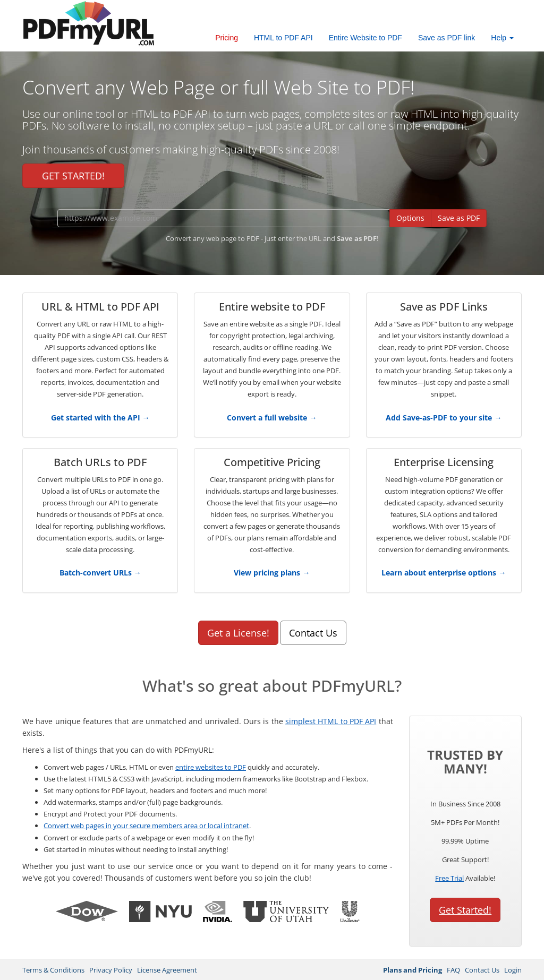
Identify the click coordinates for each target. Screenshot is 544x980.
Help (502, 38)
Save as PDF (459, 218)
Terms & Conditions (53, 970)
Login (513, 970)
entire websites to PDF (211, 767)
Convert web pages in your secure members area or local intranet (146, 826)
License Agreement (167, 970)
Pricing (227, 38)
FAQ (453, 970)
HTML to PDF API (283, 38)
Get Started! (465, 910)
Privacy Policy (111, 970)
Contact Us (313, 633)
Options (410, 218)
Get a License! (238, 633)
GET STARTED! (73, 176)
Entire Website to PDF (365, 38)
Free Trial (449, 878)
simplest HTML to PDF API (331, 721)
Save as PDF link (447, 38)
